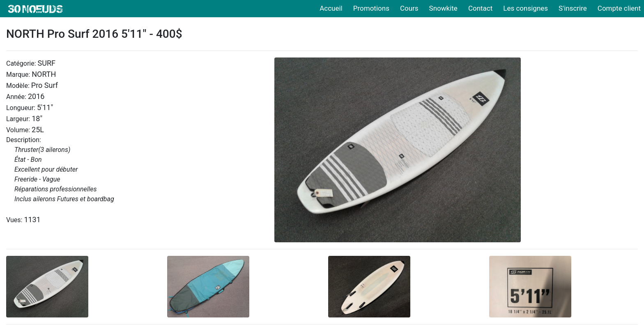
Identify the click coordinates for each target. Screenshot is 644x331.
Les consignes (526, 8)
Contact (480, 8)
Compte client (619, 8)
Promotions (371, 8)
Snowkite (443, 8)
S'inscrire (573, 8)
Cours (409, 8)
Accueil (331, 8)
